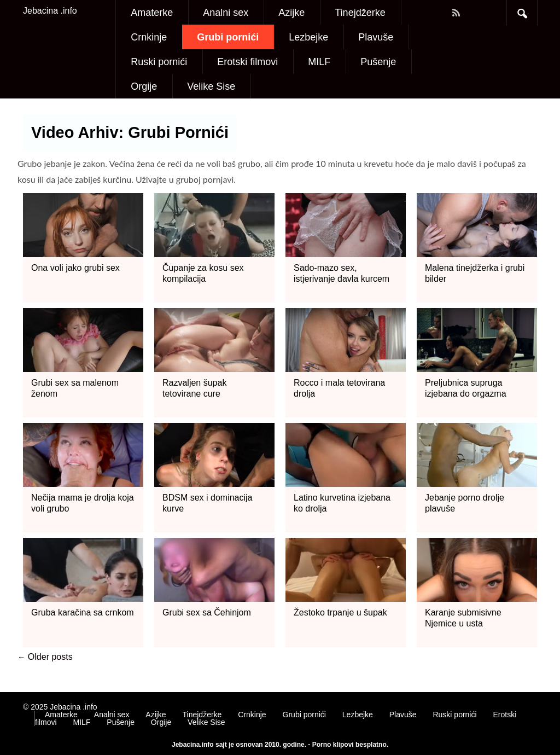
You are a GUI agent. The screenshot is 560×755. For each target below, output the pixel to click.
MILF (319, 62)
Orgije (144, 86)
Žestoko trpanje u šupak (340, 612)
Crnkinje (149, 37)
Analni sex (226, 13)
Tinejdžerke (360, 13)
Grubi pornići (228, 37)
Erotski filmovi (247, 62)
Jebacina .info (50, 11)
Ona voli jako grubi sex (75, 268)
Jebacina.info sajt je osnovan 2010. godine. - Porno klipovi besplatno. (280, 745)
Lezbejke (308, 37)
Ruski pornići (159, 62)
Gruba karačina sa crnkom (83, 612)
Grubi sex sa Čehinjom (207, 612)
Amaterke (152, 13)
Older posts (45, 657)
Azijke (291, 13)
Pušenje (378, 62)
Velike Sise (211, 86)
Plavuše (376, 37)
